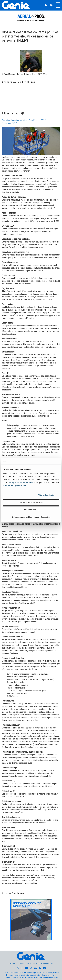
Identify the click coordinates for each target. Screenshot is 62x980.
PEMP (43, 120)
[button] (12, 919)
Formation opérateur (19, 120)
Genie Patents (48, 963)
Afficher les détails (46, 495)
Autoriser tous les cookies (31, 502)
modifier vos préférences (15, 485)
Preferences (13, 963)
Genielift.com (34, 120)
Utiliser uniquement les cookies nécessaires (31, 517)
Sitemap (21, 963)
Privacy (28, 963)
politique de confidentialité (21, 482)
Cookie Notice (37, 963)
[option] (31, 919)
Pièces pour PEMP (9, 123)
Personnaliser (31, 510)
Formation (6, 120)
